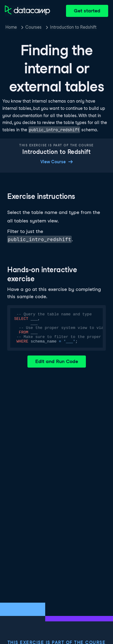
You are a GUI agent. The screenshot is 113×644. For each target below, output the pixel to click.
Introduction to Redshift (73, 27)
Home (11, 27)
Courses (33, 27)
